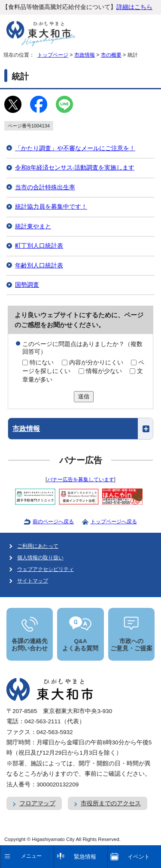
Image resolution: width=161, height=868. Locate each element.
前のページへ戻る (53, 522)
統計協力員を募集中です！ (51, 207)
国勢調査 (27, 285)
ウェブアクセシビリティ (46, 569)
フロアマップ (37, 803)
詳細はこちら (134, 7)
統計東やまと (33, 226)
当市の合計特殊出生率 (45, 187)
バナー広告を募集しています (81, 480)
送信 (84, 396)
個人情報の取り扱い (40, 558)
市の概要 (111, 55)
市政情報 (85, 55)
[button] (81, 429)
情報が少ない (104, 371)
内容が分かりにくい (96, 363)
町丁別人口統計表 (39, 246)
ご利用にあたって (38, 546)
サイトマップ (33, 581)
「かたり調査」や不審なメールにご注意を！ (75, 148)
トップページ (53, 55)
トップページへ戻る (114, 522)
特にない (42, 363)
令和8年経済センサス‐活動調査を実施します (75, 168)
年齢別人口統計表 (39, 266)
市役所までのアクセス (111, 803)
